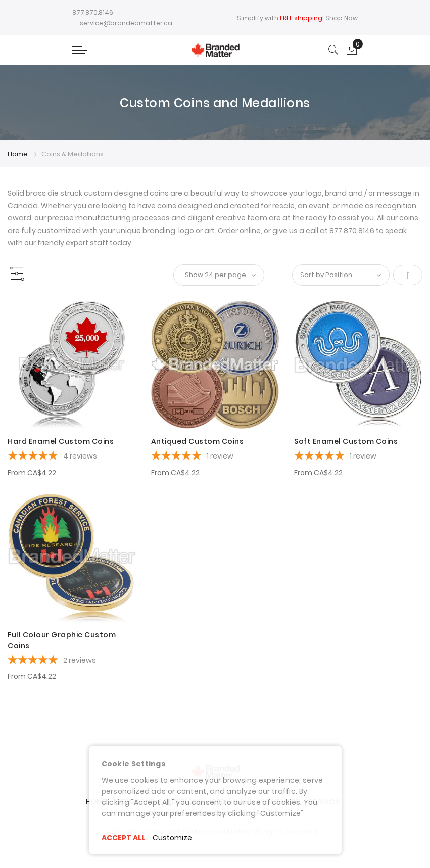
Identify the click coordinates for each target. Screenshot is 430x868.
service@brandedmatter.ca (126, 23)
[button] (21, 312)
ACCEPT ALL (123, 838)
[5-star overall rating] (72, 457)
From (32, 473)
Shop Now (342, 18)
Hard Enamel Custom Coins (61, 441)
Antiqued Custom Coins (198, 441)
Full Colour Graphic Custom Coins (62, 640)
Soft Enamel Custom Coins (346, 441)
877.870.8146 (93, 12)
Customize (172, 838)
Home (18, 154)
